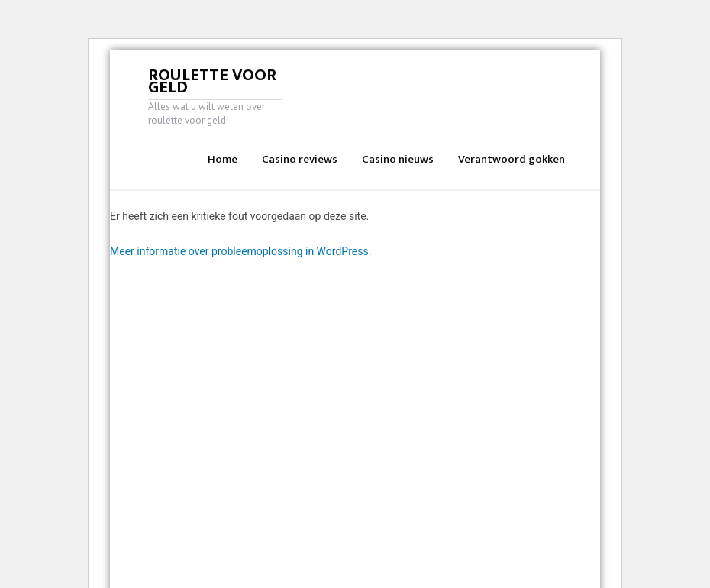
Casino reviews (300, 159)
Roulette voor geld (212, 81)
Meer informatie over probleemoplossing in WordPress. (240, 251)
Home (223, 159)
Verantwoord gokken (512, 159)
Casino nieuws (398, 159)
